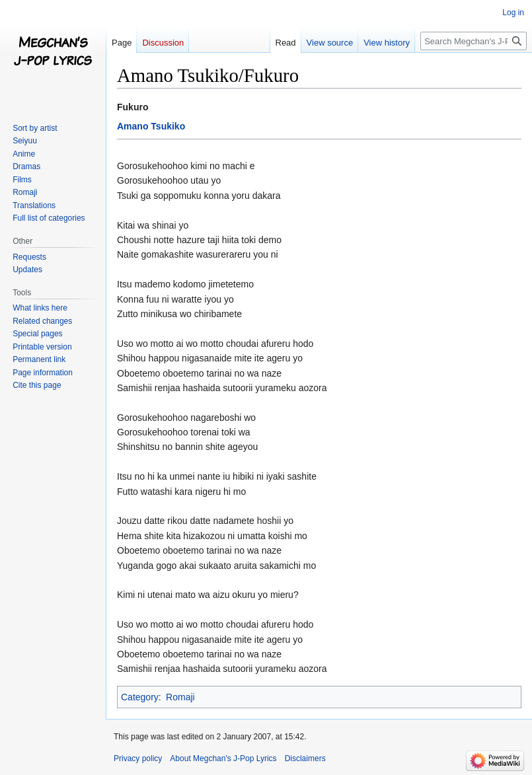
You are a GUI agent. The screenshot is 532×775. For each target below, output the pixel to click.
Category (140, 697)
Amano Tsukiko (151, 126)
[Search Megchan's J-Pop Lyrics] (474, 41)
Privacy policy (138, 758)
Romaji (180, 697)
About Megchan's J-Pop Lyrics (223, 758)
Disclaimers (305, 758)
